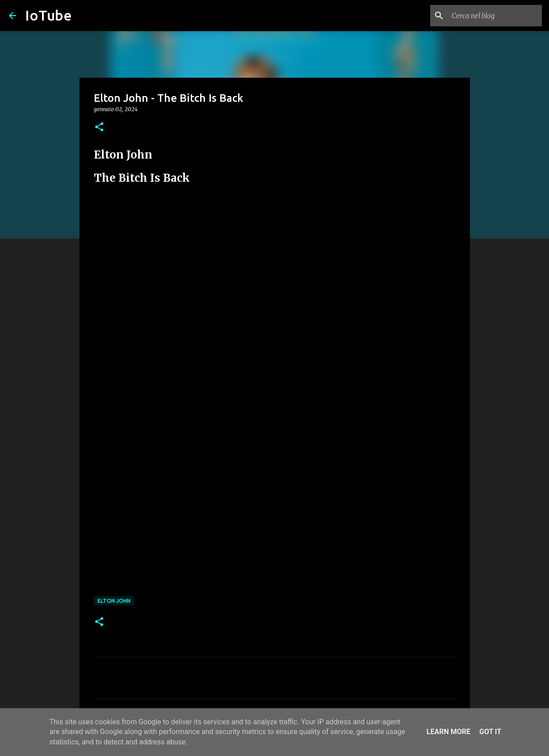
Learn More (448, 732)
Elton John (114, 601)
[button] (99, 127)
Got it (490, 732)
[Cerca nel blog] (495, 16)
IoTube (48, 15)
